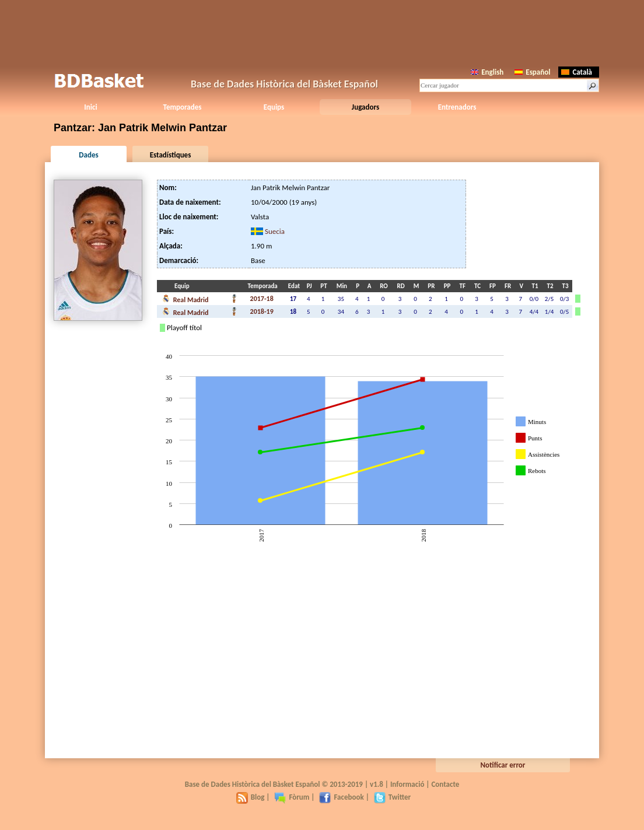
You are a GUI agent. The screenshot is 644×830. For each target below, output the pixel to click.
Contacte (445, 784)
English (487, 72)
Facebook (341, 797)
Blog (251, 797)
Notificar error (503, 765)
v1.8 (377, 784)
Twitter (392, 797)
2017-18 (262, 299)
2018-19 (262, 311)
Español (532, 72)
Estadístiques (171, 155)
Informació (407, 784)
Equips (274, 107)
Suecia (275, 231)
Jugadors (365, 107)
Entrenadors (457, 107)
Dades (88, 155)
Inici (90, 107)
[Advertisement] (322, 32)
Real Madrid (185, 299)
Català (577, 72)
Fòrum (292, 797)
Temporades (183, 107)
